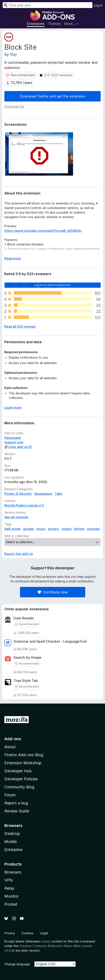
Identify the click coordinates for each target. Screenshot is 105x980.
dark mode (12, 529)
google (28, 529)
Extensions (36, 24)
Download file (14, 106)
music (41, 529)
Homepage (13, 438)
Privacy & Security (18, 494)
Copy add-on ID (18, 447)
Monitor (12, 896)
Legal (44, 933)
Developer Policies (21, 779)
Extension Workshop (23, 763)
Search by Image (27, 657)
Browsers (13, 872)
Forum (10, 795)
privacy (53, 529)
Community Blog (19, 787)
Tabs (58, 494)
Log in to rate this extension (53, 285)
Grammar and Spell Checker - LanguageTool (50, 641)
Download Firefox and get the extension (52, 96)
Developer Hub (18, 771)
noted (45, 941)
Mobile (11, 842)
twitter (79, 529)
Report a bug (16, 803)
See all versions (16, 517)
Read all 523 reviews (20, 326)
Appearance (43, 494)
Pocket (11, 904)
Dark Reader (24, 618)
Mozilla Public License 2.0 (24, 505)
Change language (17, 964)
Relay (9, 888)
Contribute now (53, 592)
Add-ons (13, 739)
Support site (14, 442)
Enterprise (13, 850)
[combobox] (47, 5)
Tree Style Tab (26, 681)
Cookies (27, 933)
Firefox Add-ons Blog (24, 755)
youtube (93, 529)
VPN (8, 880)
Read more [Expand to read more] (12, 258)
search (67, 529)
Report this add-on (19, 554)
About (10, 747)
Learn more (13, 408)
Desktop (12, 834)
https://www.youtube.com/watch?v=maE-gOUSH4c (43, 231)
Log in (98, 5)
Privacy (10, 933)
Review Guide (17, 811)
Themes (54, 24)
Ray (13, 54)
